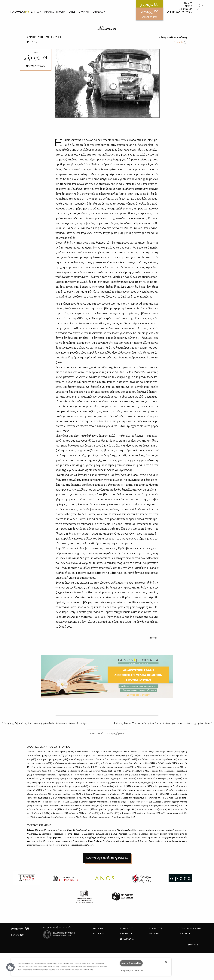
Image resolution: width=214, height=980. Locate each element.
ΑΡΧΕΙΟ (188, 6)
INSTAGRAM (99, 934)
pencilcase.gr (193, 944)
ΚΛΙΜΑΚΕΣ (49, 12)
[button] (11, 967)
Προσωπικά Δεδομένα (190, 928)
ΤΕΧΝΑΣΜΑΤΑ (98, 12)
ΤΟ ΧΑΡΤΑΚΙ (83, 12)
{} (32, 42)
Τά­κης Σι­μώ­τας (100, 841)
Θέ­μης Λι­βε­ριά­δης (64, 838)
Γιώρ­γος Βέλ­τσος (45, 830)
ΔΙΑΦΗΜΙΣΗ (126, 934)
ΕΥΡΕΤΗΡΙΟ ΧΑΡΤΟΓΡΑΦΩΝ (179, 12)
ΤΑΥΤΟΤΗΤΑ (154, 934)
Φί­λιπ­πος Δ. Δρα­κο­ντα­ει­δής (45, 834)
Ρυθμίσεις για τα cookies (132, 971)
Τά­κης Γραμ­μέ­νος (150, 830)
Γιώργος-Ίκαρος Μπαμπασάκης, (163, 723)
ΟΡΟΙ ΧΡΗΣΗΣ (185, 934)
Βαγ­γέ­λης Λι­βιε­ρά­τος (122, 838)
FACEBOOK (98, 928)
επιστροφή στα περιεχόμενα (107, 733)
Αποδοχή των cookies (131, 963)
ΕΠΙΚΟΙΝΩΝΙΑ (185, 9)
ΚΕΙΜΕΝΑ (61, 12)
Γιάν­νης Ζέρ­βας (87, 834)
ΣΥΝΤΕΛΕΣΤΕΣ (156, 928)
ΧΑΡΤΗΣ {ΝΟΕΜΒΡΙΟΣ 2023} (44, 37)
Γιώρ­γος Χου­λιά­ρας (82, 845)
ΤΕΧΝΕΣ (71, 12)
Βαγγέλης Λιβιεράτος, (44, 723)
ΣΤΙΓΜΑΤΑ (36, 12)
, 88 (20, 929)
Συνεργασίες (126, 928)
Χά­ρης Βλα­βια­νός (90, 830)
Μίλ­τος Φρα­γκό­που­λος (139, 841)
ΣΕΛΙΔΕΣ (188, 3)
